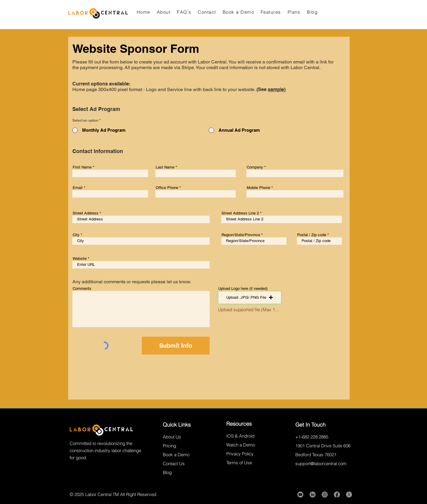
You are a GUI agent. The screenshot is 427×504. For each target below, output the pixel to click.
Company (255, 167)
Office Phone (167, 188)
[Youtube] (300, 495)
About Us (172, 437)
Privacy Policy (240, 454)
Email (78, 188)
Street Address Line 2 (240, 213)
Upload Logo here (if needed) (243, 288)
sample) (277, 89)
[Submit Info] (176, 346)
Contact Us (174, 464)
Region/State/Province (241, 235)
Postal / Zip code (312, 235)
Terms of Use (239, 463)
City (76, 235)
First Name (82, 167)
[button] (250, 298)
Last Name (165, 167)
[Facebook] (337, 495)
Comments (82, 288)
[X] (349, 495)
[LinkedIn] (313, 495)
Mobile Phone (258, 188)
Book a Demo (176, 455)
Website (80, 259)
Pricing (169, 446)
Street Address (86, 213)
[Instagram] (325, 495)
